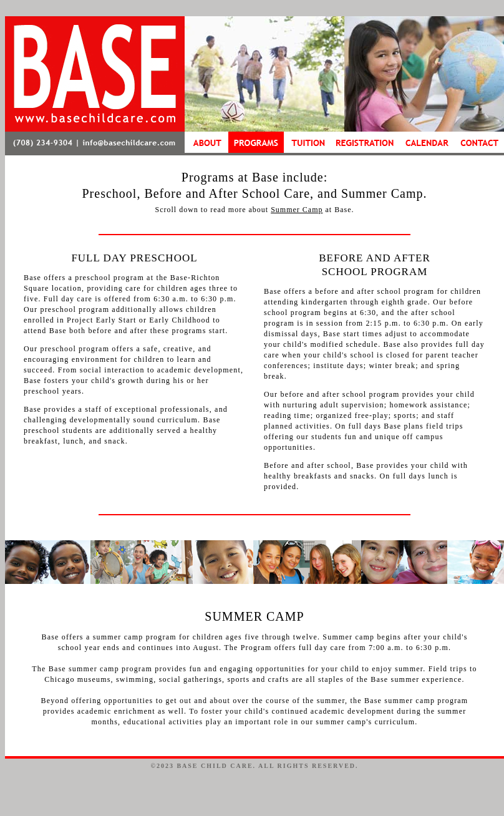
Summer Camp (297, 210)
